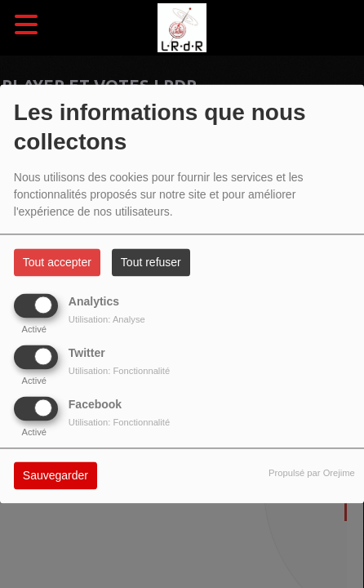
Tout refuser (151, 263)
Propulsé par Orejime (312, 474)
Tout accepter (57, 263)
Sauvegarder (55, 476)
